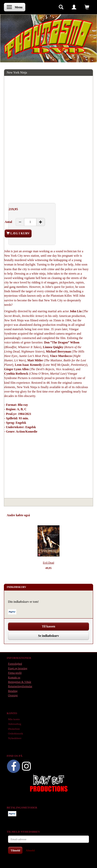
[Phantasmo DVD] (48, 39)
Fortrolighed (15, 664)
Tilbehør (62, 515)
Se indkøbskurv (48, 636)
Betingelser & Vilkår (20, 682)
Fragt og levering (18, 668)
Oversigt (13, 695)
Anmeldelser (80, 515)
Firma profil (15, 673)
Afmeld (30, 850)
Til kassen (48, 626)
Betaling (13, 691)
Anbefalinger (43, 515)
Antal (9, 222)
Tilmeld (15, 850)
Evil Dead (48, 562)
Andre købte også (18, 515)
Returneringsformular (20, 686)
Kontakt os (14, 677)
